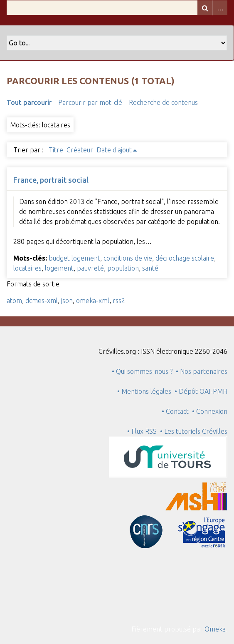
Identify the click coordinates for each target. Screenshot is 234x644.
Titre (56, 150)
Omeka (215, 629)
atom (14, 301)
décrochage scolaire (185, 258)
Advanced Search (220, 8)
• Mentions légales (144, 391)
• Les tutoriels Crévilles (194, 431)
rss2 (119, 301)
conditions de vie (128, 258)
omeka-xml (93, 301)
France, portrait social (51, 180)
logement (59, 268)
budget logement (74, 258)
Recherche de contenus (163, 102)
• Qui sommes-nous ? (142, 371)
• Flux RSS (142, 431)
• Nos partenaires (202, 371)
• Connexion (210, 411)
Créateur (80, 150)
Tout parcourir (29, 102)
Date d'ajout (114, 150)
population (123, 268)
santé (150, 268)
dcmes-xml (42, 301)
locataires (27, 268)
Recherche (205, 8)
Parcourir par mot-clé (90, 102)
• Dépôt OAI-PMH (201, 391)
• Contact (177, 411)
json (67, 301)
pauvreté (90, 268)
